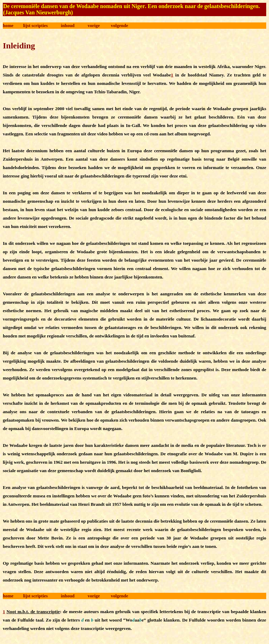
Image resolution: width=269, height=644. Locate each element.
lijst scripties (35, 25)
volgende (120, 25)
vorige (94, 25)
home (8, 25)
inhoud (68, 25)
